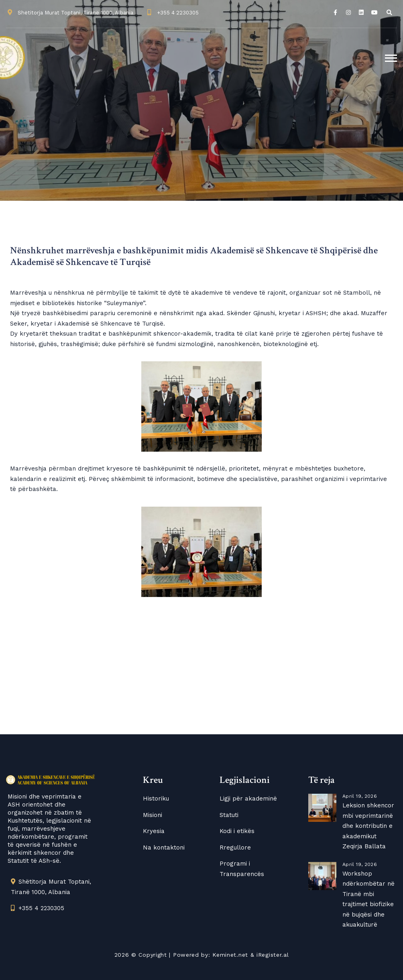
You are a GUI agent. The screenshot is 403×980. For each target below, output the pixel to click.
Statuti (229, 815)
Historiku (156, 799)
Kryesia (154, 831)
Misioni (153, 815)
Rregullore (235, 848)
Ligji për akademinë (248, 799)
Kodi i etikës (237, 831)
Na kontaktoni (164, 848)
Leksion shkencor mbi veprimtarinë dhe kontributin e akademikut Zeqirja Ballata (368, 826)
